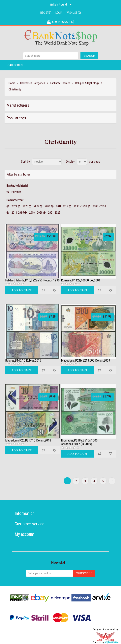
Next (112, 481)
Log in (59, 13)
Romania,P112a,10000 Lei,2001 (81, 280)
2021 (48, 206)
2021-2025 (54, 213)
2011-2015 (18, 213)
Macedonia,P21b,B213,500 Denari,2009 (86, 361)
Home (12, 83)
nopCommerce (111, 642)
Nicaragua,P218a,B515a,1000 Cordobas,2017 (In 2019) (79, 442)
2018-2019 (62, 206)
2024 (14, 206)
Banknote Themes (60, 83)
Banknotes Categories (33, 83)
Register (46, 13)
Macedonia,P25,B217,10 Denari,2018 (28, 441)
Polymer (16, 192)
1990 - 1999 (80, 206)
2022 (37, 206)
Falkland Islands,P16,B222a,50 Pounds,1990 (32, 280)
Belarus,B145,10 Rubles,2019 (23, 361)
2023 (25, 206)
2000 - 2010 (99, 206)
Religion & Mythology (87, 83)
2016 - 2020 (36, 213)
